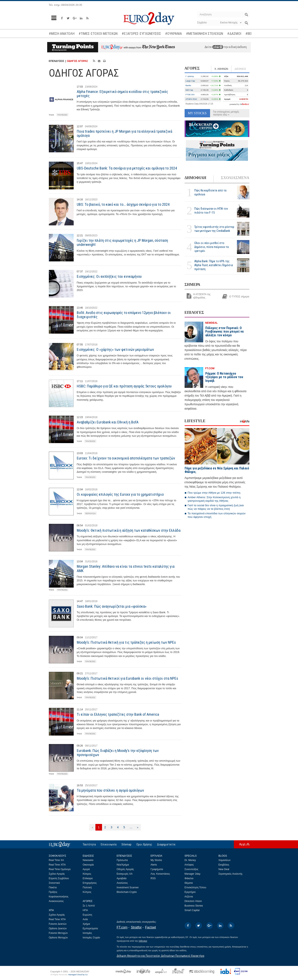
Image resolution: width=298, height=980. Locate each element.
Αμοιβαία (122, 878)
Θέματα (189, 883)
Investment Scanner (128, 887)
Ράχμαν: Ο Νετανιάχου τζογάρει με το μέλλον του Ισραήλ (224, 377)
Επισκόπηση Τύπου (195, 887)
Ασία (85, 919)
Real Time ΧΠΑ (57, 865)
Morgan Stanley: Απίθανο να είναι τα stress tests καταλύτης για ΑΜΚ (126, 568)
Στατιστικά (54, 883)
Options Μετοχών (58, 938)
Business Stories (194, 906)
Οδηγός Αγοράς (125, 869)
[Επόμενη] (138, 827)
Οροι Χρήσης (144, 844)
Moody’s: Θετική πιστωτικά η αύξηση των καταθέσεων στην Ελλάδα (129, 530)
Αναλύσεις (122, 883)
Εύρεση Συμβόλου (59, 878)
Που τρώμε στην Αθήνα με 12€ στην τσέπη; (214, 493)
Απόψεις (189, 865)
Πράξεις (53, 892)
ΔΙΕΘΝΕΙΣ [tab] (240, 69)
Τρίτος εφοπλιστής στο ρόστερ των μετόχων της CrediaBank (214, 229)
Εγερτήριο (190, 892)
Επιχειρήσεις (90, 883)
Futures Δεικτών (58, 924)
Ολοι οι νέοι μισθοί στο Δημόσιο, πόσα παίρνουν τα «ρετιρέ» (211, 247)
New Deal (224, 869)
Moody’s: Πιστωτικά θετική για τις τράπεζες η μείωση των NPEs (126, 642)
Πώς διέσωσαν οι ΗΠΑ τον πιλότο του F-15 (211, 211)
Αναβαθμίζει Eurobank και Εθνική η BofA (108, 422)
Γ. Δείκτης (190, 76)
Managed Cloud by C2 (78, 975)
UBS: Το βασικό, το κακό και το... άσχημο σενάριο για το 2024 (123, 204)
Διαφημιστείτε (166, 844)
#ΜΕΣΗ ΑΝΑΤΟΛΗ (62, 34)
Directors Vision (193, 901)
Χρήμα (86, 924)
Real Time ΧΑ (56, 860)
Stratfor (136, 927)
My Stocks (156, 860)
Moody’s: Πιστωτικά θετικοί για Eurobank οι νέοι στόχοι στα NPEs (127, 678)
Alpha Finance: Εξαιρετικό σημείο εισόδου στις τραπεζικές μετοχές (122, 94)
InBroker (143, 941)
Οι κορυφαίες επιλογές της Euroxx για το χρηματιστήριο (120, 494)
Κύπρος (87, 892)
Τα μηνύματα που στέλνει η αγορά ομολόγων (110, 790)
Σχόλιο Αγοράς (57, 874)
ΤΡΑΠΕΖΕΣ (62, 115)
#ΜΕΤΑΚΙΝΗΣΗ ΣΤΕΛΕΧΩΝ (205, 34)
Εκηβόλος (224, 865)
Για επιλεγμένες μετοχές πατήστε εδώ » (226, 113)
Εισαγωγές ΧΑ (125, 874)
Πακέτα (53, 887)
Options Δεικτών (58, 928)
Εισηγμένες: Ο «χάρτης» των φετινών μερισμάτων (115, 349)
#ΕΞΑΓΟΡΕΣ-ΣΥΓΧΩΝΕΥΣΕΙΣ (141, 34)
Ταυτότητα (89, 844)
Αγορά (86, 869)
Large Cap (190, 81)
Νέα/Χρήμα (123, 865)
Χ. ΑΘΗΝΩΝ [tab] (221, 69)
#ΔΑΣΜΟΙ (234, 34)
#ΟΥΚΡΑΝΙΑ (174, 34)
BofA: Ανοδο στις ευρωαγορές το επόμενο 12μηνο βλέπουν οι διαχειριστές (124, 315)
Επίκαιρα (88, 878)
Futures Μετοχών (58, 933)
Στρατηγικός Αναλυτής (231, 874)
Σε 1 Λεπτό (89, 906)
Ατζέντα (189, 897)
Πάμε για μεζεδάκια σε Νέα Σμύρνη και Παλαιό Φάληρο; (217, 470)
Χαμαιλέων (225, 860)
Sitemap (126, 844)
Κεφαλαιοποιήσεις (59, 897)
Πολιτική (87, 887)
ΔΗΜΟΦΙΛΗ (195, 178)
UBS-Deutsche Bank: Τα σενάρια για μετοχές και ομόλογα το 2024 (127, 168)
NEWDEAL (212, 323)
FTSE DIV (190, 94)
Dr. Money (190, 860)
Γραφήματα (157, 869)
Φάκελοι (189, 878)
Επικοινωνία (109, 844)
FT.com (122, 927)
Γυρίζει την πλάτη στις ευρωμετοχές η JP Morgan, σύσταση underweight (122, 242)
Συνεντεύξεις (192, 869)
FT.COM (210, 368)
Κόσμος (87, 874)
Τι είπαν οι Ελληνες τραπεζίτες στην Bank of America (118, 714)
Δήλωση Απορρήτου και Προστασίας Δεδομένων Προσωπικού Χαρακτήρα (160, 956)
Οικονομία (88, 865)
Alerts (154, 865)
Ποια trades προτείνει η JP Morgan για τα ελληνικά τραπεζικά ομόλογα (124, 133)
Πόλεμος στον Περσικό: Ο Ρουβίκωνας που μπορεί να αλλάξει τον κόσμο (224, 332)
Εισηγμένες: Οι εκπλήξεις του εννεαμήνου (109, 276)
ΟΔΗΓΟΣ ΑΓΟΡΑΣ (77, 61)
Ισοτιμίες (87, 933)
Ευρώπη (88, 915)
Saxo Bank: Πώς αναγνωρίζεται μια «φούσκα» (112, 606)
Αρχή (242, 844)
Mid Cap (189, 90)
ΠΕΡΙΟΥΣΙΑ (91, 513)
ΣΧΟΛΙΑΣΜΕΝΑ (235, 178)
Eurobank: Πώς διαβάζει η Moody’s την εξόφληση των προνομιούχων (118, 753)
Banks (188, 85)
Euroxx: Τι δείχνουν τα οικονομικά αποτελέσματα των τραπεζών (126, 458)
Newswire (88, 860)
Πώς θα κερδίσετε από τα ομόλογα (210, 192)
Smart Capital (192, 910)
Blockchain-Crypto (127, 892)
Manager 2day (193, 874)
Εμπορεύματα (90, 928)
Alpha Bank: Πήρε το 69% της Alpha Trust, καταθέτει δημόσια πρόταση (214, 265)
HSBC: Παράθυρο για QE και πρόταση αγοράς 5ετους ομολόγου (124, 386)
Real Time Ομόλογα (60, 869)
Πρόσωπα (122, 860)
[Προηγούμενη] (92, 827)
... (131, 827)
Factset (150, 927)
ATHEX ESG (191, 99)
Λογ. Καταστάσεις (160, 874)
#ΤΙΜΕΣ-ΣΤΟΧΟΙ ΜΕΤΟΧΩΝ (98, 34)
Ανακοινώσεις (56, 901)
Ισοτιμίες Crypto (91, 938)
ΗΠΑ (85, 910)
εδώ (218, 47)
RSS (153, 878)
